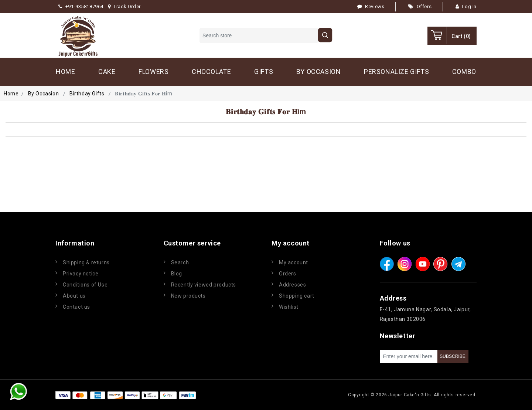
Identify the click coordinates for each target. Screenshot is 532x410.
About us (74, 296)
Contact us (76, 307)
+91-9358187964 (81, 6)
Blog (177, 274)
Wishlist (289, 307)
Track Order (124, 6)
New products (188, 296)
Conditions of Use (85, 285)
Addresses (292, 285)
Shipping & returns (86, 262)
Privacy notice (81, 274)
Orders (288, 274)
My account (294, 262)
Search (180, 262)
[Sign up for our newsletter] (409, 356)
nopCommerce (242, 395)
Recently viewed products (204, 285)
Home (11, 94)
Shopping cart (297, 296)
